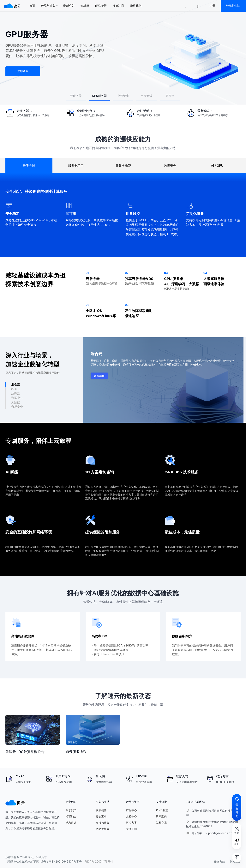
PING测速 (162, 810)
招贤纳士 (71, 816)
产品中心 (131, 810)
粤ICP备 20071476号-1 (99, 862)
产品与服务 (48, 6)
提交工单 (101, 816)
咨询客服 (99, 376)
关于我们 (71, 810)
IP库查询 (161, 816)
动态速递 (71, 823)
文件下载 (131, 829)
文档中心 (131, 816)
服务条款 (219, 862)
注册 (212, 6)
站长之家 (161, 823)
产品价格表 (103, 829)
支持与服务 (103, 823)
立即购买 (23, 71)
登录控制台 (233, 6)
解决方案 (131, 823)
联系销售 (101, 810)
